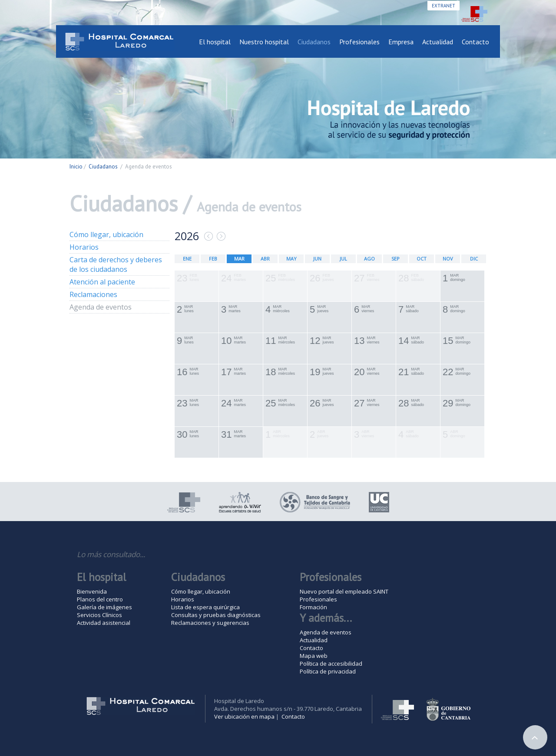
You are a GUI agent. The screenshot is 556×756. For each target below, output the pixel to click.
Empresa (401, 42)
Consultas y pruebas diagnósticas (216, 615)
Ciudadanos (314, 42)
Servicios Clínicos (99, 615)
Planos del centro (100, 599)
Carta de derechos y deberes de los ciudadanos (116, 264)
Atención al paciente (102, 282)
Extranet (443, 6)
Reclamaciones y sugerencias (210, 623)
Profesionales (359, 42)
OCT (422, 259)
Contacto (475, 42)
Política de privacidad (328, 671)
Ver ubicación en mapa (244, 716)
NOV (448, 259)
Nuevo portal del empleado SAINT (344, 591)
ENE (187, 259)
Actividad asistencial (104, 623)
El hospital (215, 42)
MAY (291, 259)
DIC (474, 259)
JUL (343, 259)
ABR (265, 259)
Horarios (84, 247)
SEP (395, 259)
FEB (213, 259)
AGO (369, 259)
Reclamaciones (93, 294)
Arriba (535, 737)
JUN (317, 259)
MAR (239, 259)
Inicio (76, 167)
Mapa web (314, 656)
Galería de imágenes (104, 607)
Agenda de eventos (101, 307)
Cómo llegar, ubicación (106, 234)
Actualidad (438, 42)
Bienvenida (92, 591)
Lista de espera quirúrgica (205, 607)
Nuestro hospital (264, 42)
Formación (313, 607)
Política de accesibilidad (331, 664)
